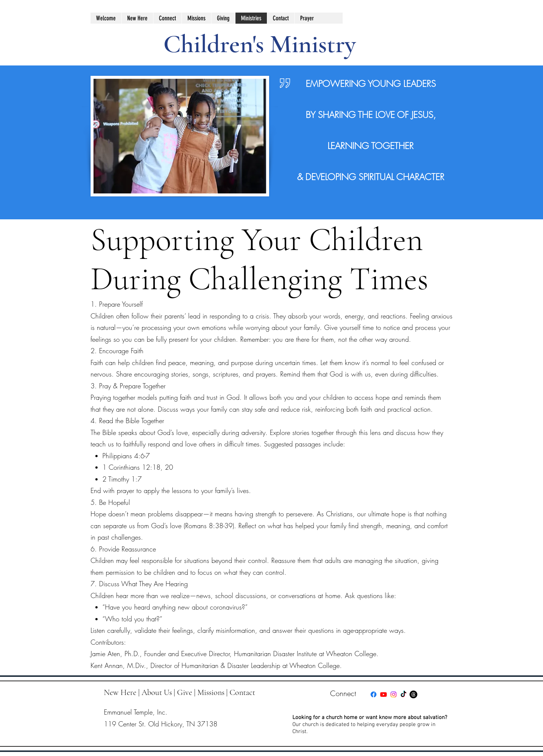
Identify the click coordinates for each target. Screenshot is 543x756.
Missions (211, 692)
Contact (242, 692)
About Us (157, 692)
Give (185, 692)
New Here (120, 692)
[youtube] (384, 694)
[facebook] (374, 694)
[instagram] (393, 694)
